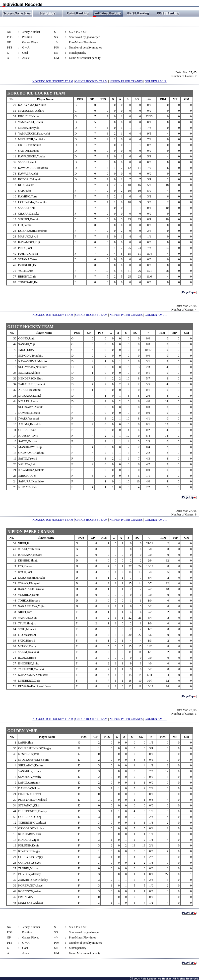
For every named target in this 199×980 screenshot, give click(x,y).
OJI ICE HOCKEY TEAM (91, 81)
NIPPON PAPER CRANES (126, 81)
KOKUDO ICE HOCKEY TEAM (53, 81)
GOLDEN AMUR (156, 81)
